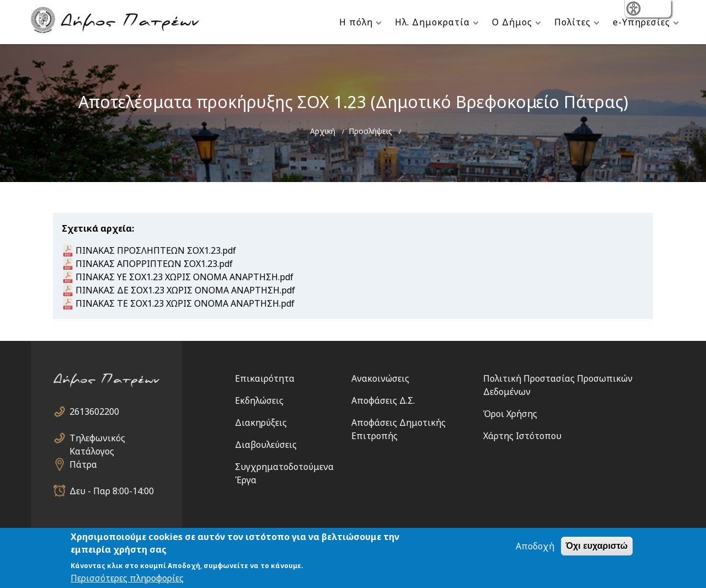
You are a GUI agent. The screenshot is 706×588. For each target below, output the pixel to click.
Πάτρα (83, 464)
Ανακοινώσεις (380, 378)
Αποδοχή (535, 546)
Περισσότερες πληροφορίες (127, 578)
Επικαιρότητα (265, 378)
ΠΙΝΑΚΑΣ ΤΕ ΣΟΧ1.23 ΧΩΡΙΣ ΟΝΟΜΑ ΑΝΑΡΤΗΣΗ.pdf (185, 303)
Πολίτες (573, 22)
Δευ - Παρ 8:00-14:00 (112, 491)
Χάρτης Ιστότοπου (522, 436)
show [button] (635, 10)
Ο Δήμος (512, 22)
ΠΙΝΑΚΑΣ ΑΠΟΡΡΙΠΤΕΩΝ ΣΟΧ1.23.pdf (154, 264)
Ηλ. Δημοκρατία (432, 22)
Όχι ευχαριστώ (597, 546)
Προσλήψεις (370, 131)
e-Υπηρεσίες (641, 22)
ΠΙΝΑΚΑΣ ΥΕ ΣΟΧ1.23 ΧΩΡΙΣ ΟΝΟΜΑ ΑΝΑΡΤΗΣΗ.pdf (184, 277)
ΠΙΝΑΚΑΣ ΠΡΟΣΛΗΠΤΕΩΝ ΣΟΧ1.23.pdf (156, 250)
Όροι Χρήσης (510, 414)
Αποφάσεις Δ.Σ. (383, 400)
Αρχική (323, 131)
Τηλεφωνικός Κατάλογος (97, 438)
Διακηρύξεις (261, 423)
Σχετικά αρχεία (97, 228)
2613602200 (94, 411)
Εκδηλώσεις (259, 400)
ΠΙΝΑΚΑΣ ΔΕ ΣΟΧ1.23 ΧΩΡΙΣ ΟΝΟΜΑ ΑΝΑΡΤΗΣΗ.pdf (185, 290)
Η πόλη (356, 22)
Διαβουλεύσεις (266, 445)
